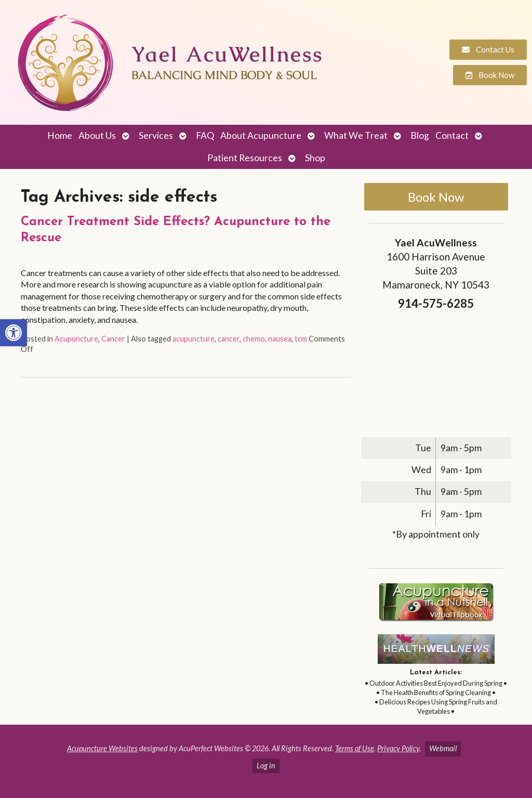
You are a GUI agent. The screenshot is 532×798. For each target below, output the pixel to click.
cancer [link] (229, 339)
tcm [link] (301, 339)
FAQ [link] (205, 135)
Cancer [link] (113, 339)
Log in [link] (266, 766)
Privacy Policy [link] (398, 748)
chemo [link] (254, 339)
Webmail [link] (443, 748)
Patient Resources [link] (245, 158)
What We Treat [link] (356, 135)
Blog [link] (420, 135)
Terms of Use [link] (355, 748)
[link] (14, 333)
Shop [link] (315, 158)
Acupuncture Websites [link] (102, 748)
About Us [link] (97, 135)
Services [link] (156, 135)
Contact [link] (452, 135)
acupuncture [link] (194, 339)
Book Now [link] (436, 197)
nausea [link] (280, 339)
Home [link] (60, 135)
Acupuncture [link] (76, 339)
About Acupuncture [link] (261, 135)
